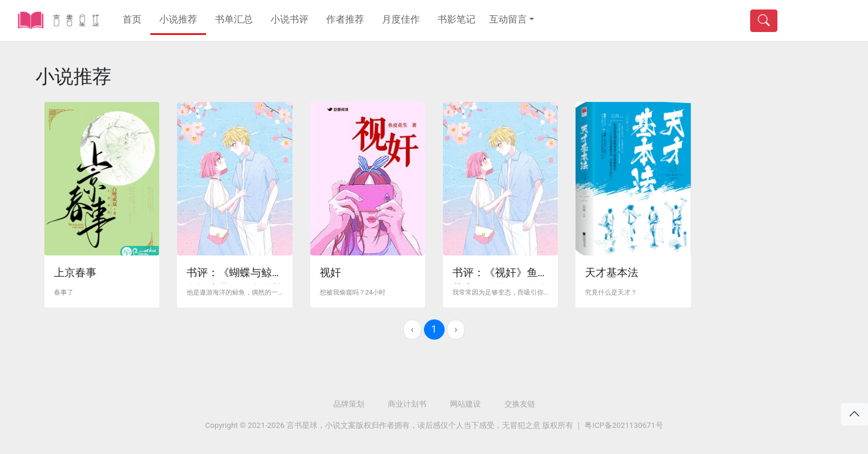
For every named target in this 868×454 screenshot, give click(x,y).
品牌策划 (349, 404)
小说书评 (290, 19)
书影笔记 (456, 19)
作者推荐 (345, 19)
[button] (512, 20)
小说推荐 (178, 19)
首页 (132, 19)
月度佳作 (401, 19)
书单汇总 (234, 19)
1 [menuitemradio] (434, 329)
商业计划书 (407, 404)
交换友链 (520, 404)
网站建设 (465, 404)
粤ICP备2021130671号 (623, 425)
